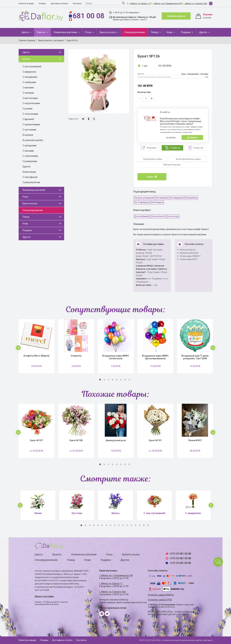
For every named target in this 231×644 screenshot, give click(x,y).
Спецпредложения (135, 32)
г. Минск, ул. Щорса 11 (111, 583)
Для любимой (142, 216)
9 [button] (115, 525)
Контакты (77, 4)
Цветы (25, 32)
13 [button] (131, 525)
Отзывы (42, 4)
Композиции (29, 172)
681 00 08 (88, 16)
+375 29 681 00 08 (180, 554)
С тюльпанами (30, 114)
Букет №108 (76, 440)
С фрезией (28, 119)
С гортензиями (30, 156)
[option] (99, 81)
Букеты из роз (108, 32)
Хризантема (193, 74)
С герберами (29, 82)
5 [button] (117, 380)
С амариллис (29, 72)
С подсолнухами (31, 103)
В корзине (28, 135)
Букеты (42, 32)
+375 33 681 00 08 (180, 558)
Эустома (204, 74)
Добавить (192, 137)
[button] (18, 348)
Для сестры (173, 216)
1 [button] (100, 380)
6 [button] (121, 380)
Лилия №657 (195, 440)
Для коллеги (158, 216)
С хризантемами (31, 124)
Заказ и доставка (44, 596)
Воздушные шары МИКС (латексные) (116, 357)
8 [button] (129, 380)
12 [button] (127, 525)
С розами (28, 109)
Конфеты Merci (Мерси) (36, 356)
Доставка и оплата (59, 4)
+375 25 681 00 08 (180, 563)
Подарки (186, 32)
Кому (170, 32)
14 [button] (136, 525)
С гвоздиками (30, 77)
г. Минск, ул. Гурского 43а (195, 4)
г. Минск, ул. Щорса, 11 (140, 4)
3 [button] (108, 380)
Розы (89, 32)
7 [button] (125, 380)
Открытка (76, 356)
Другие (27, 167)
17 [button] (148, 525)
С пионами (28, 151)
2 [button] (104, 380)
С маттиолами (30, 98)
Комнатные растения (66, 32)
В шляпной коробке (33, 140)
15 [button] (140, 525)
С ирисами (28, 88)
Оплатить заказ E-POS (160, 600)
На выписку (191, 198)
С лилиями (28, 93)
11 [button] (123, 525)
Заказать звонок (176, 16)
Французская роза (116, 440)
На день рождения (144, 198)
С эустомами (29, 130)
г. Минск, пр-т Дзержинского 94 (167, 4)
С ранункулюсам (31, 182)
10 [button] (119, 525)
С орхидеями (30, 146)
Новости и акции (26, 4)
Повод (155, 32)
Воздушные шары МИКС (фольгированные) (155, 357)
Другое (203, 32)
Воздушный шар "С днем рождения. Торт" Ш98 (195, 357)
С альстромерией (32, 66)
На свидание (177, 198)
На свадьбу (162, 198)
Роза (183, 74)
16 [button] (144, 525)
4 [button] (113, 380)
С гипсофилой (30, 177)
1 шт (145, 66)
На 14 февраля (142, 202)
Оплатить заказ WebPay (161, 595)
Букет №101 (155, 440)
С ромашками (30, 161)
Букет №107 (36, 440)
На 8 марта (158, 202)
